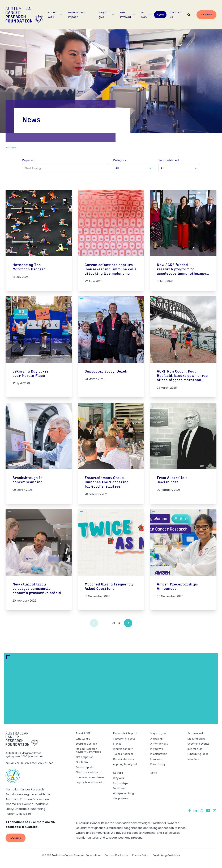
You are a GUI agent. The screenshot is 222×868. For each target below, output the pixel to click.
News (160, 15)
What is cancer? (123, 749)
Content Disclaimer (116, 855)
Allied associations (87, 772)
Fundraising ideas (198, 754)
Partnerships (121, 783)
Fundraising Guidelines (166, 855)
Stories (117, 744)
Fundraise (119, 788)
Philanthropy (158, 764)
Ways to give (106, 15)
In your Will (157, 749)
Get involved (128, 15)
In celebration (159, 754)
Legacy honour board (89, 782)
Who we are (83, 739)
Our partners (121, 798)
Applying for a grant (125, 764)
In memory (157, 759)
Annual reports (85, 767)
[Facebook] (190, 810)
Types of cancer (123, 754)
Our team (82, 762)
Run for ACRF (195, 749)
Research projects (124, 739)
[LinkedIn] (195, 810)
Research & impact (125, 734)
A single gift (157, 739)
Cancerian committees (90, 777)
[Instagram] (201, 810)
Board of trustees (86, 744)
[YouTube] (208, 810)
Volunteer (193, 759)
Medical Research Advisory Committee (88, 750)
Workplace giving (123, 793)
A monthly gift (159, 744)
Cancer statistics (123, 759)
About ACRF (55, 15)
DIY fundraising (197, 739)
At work (146, 15)
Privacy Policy (140, 855)
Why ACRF (119, 778)
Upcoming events (198, 744)
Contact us (176, 15)
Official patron (85, 757)
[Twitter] (215, 810)
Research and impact (80, 15)
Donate (206, 15)
